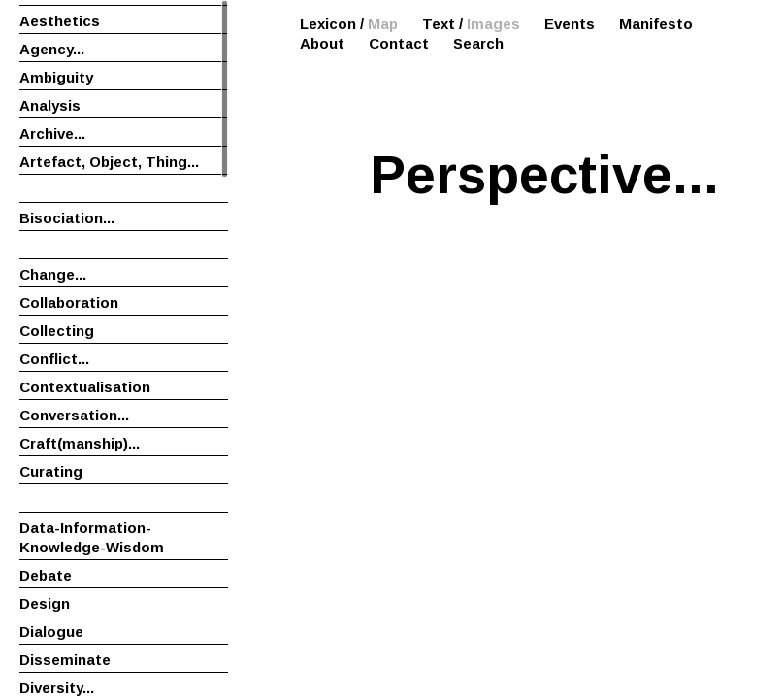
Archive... (52, 133)
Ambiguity (56, 77)
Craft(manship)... (80, 443)
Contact (399, 43)
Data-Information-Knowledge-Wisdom (92, 537)
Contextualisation (85, 387)
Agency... (52, 49)
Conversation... (74, 415)
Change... (53, 274)
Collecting (57, 331)
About (322, 43)
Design (45, 603)
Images (493, 24)
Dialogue (51, 632)
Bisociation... (67, 218)
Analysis (50, 105)
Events (570, 24)
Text (439, 24)
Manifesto (656, 24)
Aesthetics (60, 21)
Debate (46, 575)
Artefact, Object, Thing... (109, 162)
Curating (51, 471)
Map (383, 24)
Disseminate (65, 660)
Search (478, 43)
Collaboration (69, 302)
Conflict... (54, 359)
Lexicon (328, 24)
